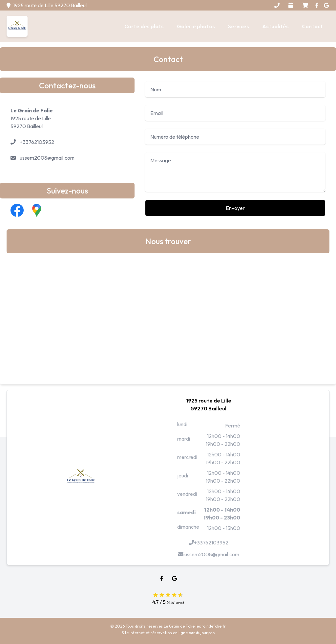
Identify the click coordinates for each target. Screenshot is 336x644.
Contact (312, 26)
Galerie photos (196, 26)
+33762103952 (37, 142)
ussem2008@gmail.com (47, 158)
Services (239, 26)
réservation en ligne (169, 633)
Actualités (275, 26)
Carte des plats (144, 26)
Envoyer (235, 208)
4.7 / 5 (168, 598)
